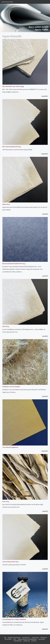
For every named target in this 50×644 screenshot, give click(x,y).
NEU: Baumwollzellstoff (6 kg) (12, 147)
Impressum (27, 641)
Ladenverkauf (18, 641)
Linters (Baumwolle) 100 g (10, 562)
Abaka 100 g (6, 204)
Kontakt (34, 641)
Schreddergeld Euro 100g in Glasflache (14, 619)
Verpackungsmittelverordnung (27, 639)
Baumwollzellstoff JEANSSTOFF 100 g (14, 264)
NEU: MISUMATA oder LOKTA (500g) (13, 86)
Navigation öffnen (7, 2)
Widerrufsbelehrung (14, 638)
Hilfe (15, 639)
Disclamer (42, 639)
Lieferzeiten (35, 638)
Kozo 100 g (6, 501)
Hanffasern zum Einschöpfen (11, 387)
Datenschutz (26, 638)
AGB (5, 638)
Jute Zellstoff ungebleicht (10, 447)
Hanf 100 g (6, 326)
